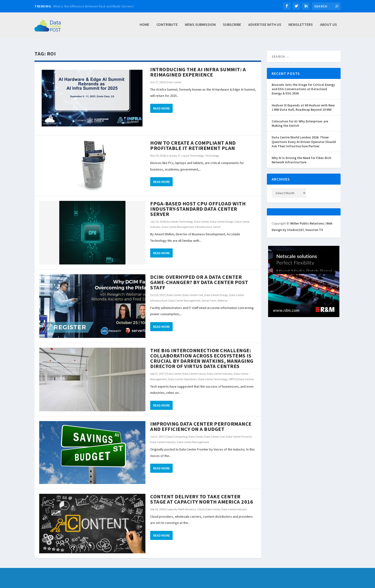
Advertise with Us (265, 27)
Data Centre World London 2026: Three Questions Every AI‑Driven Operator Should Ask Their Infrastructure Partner (304, 142)
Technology (212, 156)
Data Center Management (178, 227)
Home (144, 27)
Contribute (167, 27)
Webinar (223, 300)
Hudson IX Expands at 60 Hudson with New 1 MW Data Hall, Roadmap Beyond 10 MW (303, 107)
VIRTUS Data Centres (241, 379)
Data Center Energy (216, 295)
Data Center (174, 82)
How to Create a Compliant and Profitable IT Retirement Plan (193, 145)
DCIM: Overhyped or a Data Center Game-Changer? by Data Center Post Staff (199, 282)
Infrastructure (203, 227)
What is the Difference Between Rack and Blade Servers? (94, 6)
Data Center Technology (213, 379)
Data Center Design (222, 222)
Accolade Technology (180, 222)
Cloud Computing (177, 437)
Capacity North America (181, 509)
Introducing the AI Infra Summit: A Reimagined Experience (198, 72)
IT (179, 156)
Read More (161, 108)
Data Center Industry (220, 374)
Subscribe (232, 27)
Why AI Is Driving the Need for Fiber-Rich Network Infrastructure (301, 160)
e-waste (172, 156)
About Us (328, 27)
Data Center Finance (239, 437)
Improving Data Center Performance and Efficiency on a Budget (201, 426)
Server (217, 227)
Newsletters (301, 27)
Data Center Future (194, 374)
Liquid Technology (193, 156)
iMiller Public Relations (307, 223)
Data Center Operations (183, 379)
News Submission (200, 27)
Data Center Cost (193, 295)
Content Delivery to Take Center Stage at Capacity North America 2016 (202, 499)
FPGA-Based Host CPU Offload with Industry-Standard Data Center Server (198, 209)
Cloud (201, 509)
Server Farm (209, 300)
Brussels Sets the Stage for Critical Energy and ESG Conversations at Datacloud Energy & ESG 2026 (303, 89)
